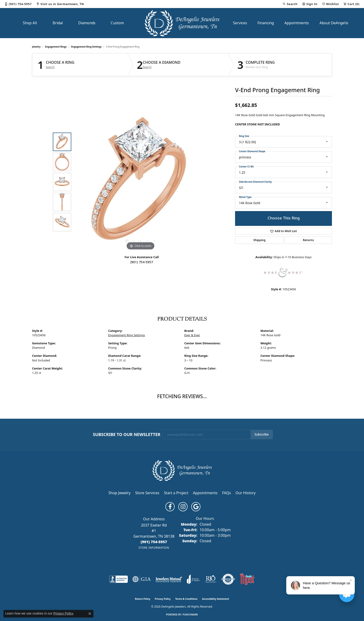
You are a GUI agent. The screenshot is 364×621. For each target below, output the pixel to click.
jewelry (36, 47)
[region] (140, 182)
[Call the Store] (154, 542)
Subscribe (262, 434)
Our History (246, 493)
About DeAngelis (334, 23)
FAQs (227, 493)
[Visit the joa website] (194, 579)
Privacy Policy (163, 599)
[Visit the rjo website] (211, 579)
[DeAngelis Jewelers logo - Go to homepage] (182, 23)
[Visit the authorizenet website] (228, 579)
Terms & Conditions (186, 599)
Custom (117, 23)
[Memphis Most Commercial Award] (247, 579)
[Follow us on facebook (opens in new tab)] (170, 507)
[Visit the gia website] (142, 579)
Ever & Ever (192, 335)
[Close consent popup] (90, 614)
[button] (290, 4)
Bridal (58, 23)
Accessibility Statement (216, 599)
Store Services (147, 493)
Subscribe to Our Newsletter (127, 435)
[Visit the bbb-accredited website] (119, 579)
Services (240, 23)
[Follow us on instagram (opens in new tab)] (183, 507)
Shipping (259, 240)
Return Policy (143, 599)
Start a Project (176, 493)
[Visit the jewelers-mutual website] (169, 579)
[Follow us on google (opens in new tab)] (196, 507)
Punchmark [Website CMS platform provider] (190, 615)
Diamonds (87, 23)
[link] (18, 4)
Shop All (30, 23)
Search (50, 67)
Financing (266, 23)
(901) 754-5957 (142, 262)
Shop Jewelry (119, 493)
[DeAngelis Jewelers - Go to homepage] (182, 470)
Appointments (297, 23)
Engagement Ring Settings (87, 47)
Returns (308, 240)
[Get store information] (154, 548)
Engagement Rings (56, 47)
